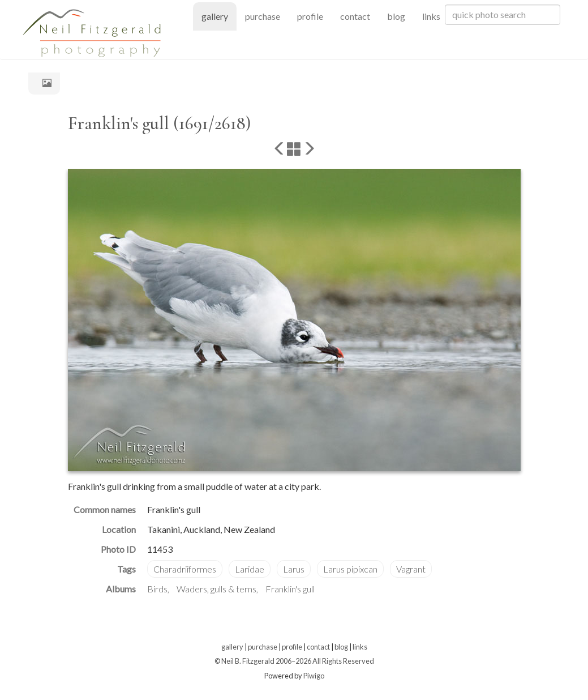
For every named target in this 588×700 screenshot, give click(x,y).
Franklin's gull (290, 589)
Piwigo (314, 676)
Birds (157, 589)
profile (310, 16)
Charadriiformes (185, 569)
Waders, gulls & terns (216, 589)
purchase (263, 16)
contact (355, 16)
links (431, 16)
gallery (219, 16)
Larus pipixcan (350, 569)
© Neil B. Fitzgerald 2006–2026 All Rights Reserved (294, 661)
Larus (294, 569)
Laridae (250, 569)
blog (396, 16)
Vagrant (411, 569)
